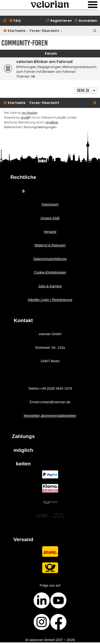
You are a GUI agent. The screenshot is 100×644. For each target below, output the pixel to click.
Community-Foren (25, 43)
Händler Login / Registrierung (50, 300)
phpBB (25, 118)
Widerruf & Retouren (50, 245)
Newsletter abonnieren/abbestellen (50, 416)
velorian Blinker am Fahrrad (44, 62)
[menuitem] (15, 21)
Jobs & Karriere (50, 286)
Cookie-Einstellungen (50, 272)
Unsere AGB (50, 218)
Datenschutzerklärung (50, 259)
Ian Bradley (30, 113)
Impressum (50, 204)
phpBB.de (52, 122)
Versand (50, 232)
